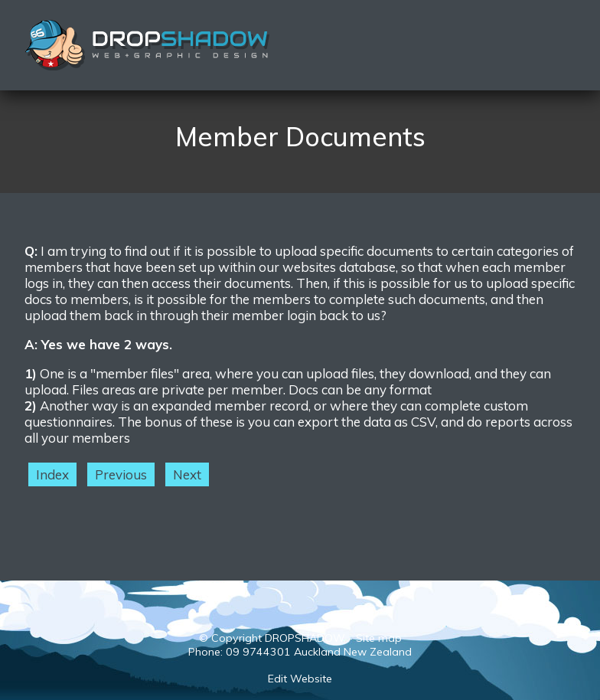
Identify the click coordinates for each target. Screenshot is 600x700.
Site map (379, 638)
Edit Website (300, 679)
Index (52, 474)
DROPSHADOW (305, 638)
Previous (121, 474)
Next (187, 474)
